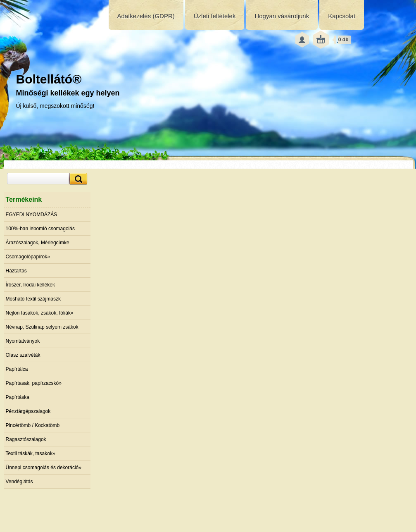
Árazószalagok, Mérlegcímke (38, 243)
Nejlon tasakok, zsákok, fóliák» (40, 313)
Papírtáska (18, 397)
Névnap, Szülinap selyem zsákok (42, 327)
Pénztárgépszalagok (28, 411)
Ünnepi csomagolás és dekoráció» (44, 468)
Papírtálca (17, 369)
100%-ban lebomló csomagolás (40, 229)
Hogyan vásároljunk (282, 16)
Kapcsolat (342, 16)
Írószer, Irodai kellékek (30, 285)
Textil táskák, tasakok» (31, 453)
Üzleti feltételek (215, 16)
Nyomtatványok (23, 341)
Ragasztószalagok (26, 439)
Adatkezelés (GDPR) (146, 16)
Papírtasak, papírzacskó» (34, 383)
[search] (77, 179)
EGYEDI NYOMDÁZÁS (32, 215)
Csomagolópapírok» (28, 257)
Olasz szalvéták (23, 355)
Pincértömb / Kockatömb (33, 425)
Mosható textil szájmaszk (33, 299)
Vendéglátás (19, 482)
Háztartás (16, 271)
